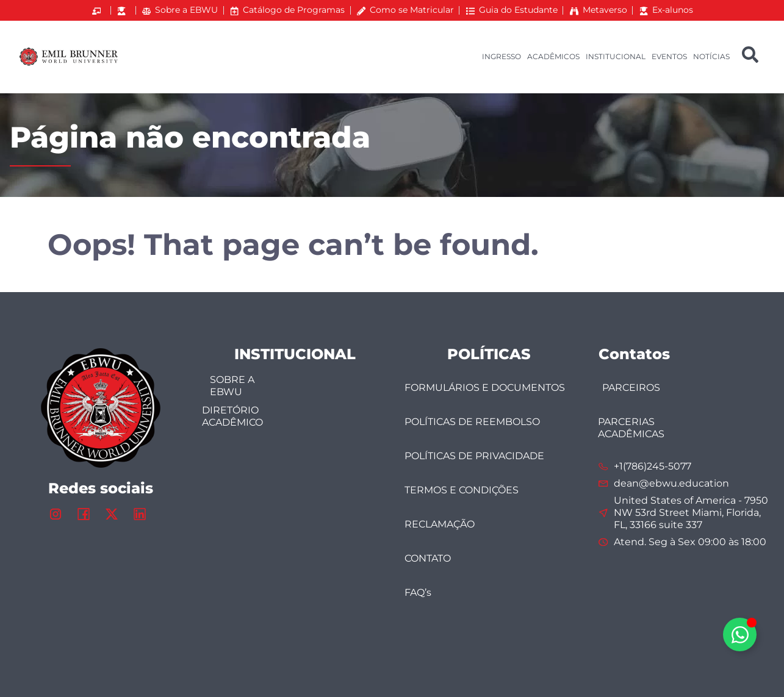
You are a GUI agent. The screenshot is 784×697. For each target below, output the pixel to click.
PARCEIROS (631, 388)
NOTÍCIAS (711, 56)
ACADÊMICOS (553, 56)
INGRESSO (502, 56)
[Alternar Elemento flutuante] (740, 634)
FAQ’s (418, 592)
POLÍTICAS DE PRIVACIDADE (474, 456)
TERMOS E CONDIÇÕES (462, 490)
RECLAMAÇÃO (440, 524)
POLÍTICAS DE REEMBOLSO (472, 422)
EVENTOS (669, 56)
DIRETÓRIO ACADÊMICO (232, 416)
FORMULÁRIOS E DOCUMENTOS (485, 388)
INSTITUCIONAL (616, 56)
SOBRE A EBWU (232, 386)
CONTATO (428, 558)
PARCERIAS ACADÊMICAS (631, 428)
